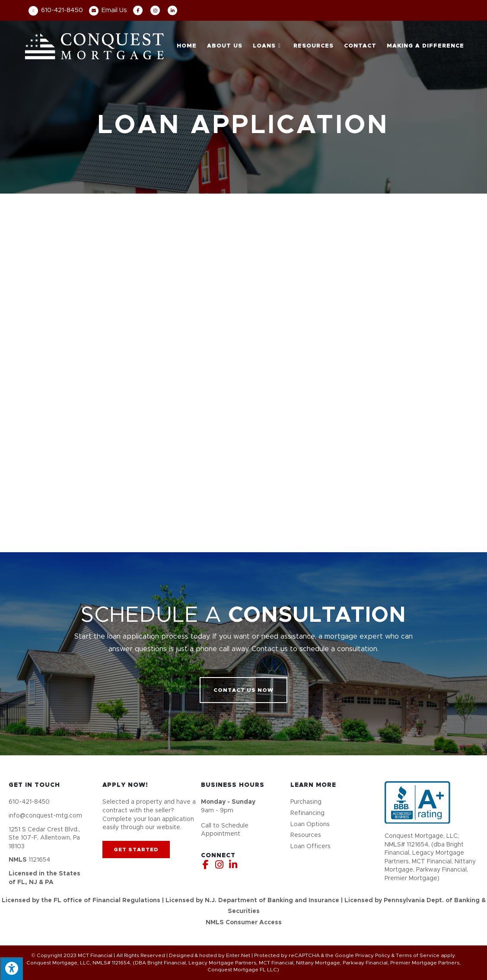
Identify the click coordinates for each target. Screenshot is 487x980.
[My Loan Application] (243, 371)
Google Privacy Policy (363, 955)
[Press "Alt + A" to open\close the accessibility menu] (11, 969)
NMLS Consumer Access (244, 923)
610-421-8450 (56, 10)
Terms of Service (418, 955)
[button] (243, 690)
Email (108, 10)
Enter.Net (238, 955)
